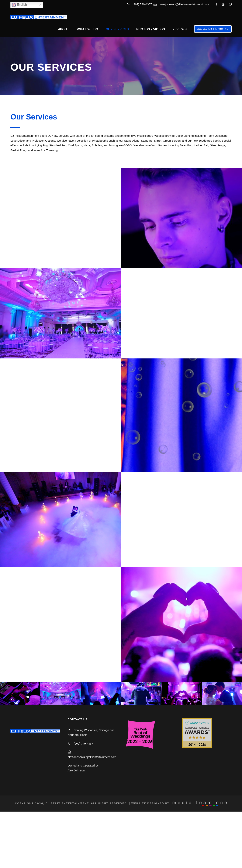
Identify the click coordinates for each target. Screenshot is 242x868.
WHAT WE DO (87, 29)
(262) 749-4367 (143, 4)
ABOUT (64, 29)
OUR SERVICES (117, 29)
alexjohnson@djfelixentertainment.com (185, 4)
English (19, 5)
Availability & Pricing (213, 29)
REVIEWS (180, 29)
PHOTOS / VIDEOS (151, 29)
